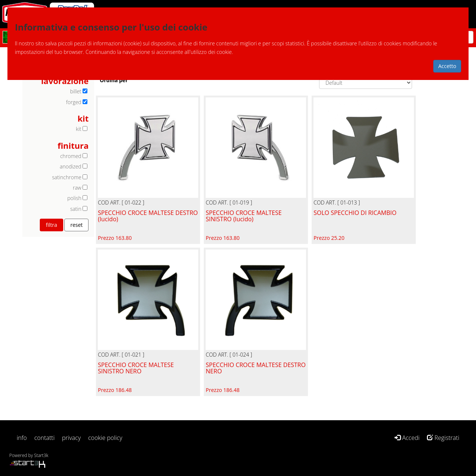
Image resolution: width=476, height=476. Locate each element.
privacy (71, 438)
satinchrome (67, 177)
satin (76, 209)
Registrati (443, 438)
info (22, 438)
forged (74, 102)
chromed (71, 156)
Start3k (41, 455)
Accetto (447, 66)
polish (74, 198)
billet (75, 91)
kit (79, 129)
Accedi (407, 438)
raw (77, 188)
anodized (71, 166)
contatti (44, 438)
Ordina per (114, 80)
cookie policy (105, 438)
